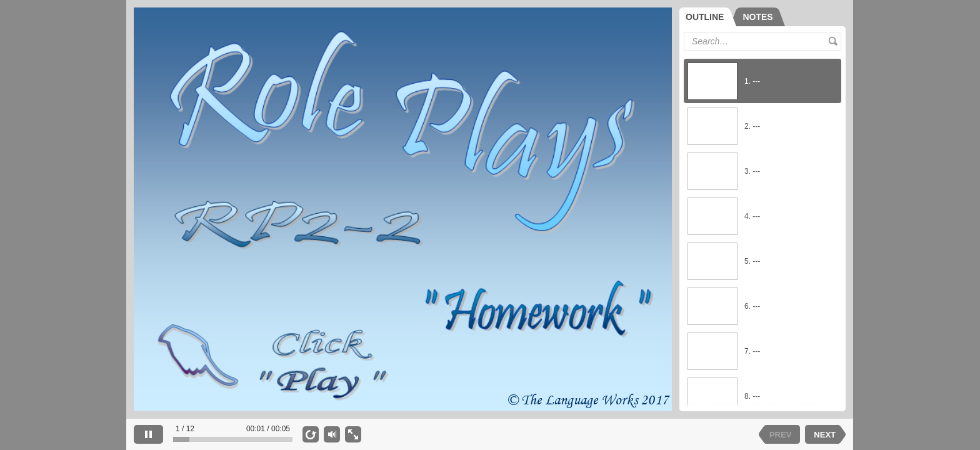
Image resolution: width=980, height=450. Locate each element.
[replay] (311, 434)
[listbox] (762, 231)
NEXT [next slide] (825, 435)
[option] (762, 81)
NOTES (757, 17)
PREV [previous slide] (780, 435)
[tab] (708, 17)
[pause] (148, 434)
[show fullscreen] (353, 434)
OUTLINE (705, 17)
